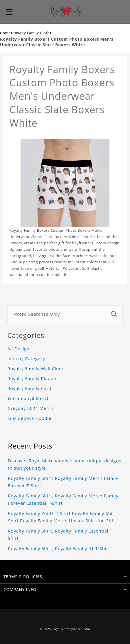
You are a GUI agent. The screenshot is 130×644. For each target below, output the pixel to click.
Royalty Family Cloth (31, 33)
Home (5, 33)
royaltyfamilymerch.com (71, 629)
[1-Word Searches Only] (58, 314)
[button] (9, 12)
